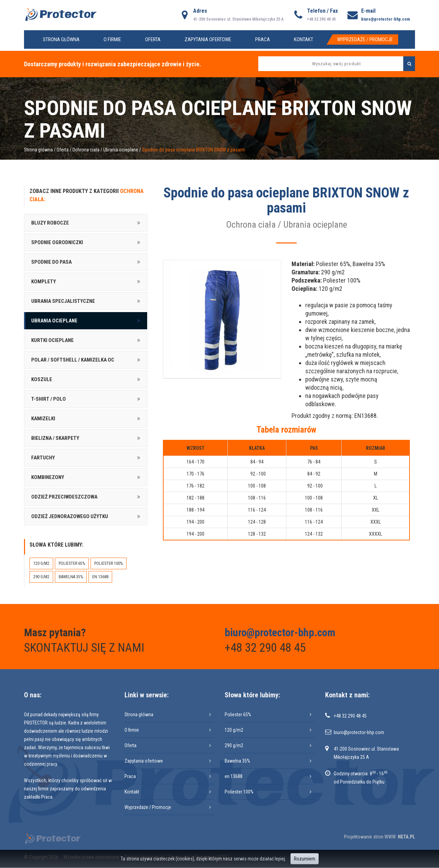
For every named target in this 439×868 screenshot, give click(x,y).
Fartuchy (43, 458)
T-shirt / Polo (49, 399)
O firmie (112, 39)
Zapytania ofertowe (208, 39)
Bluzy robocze (50, 223)
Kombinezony (48, 477)
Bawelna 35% (71, 577)
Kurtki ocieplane (52, 340)
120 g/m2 (41, 563)
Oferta (153, 39)
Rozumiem (305, 859)
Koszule (42, 379)
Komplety (44, 282)
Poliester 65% (72, 563)
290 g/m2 (41, 577)
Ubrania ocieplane (121, 150)
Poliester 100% (109, 563)
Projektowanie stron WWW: (370, 837)
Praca (263, 39)
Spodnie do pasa (51, 262)
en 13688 (100, 577)
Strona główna (61, 39)
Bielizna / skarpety (55, 438)
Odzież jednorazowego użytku (70, 516)
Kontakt (304, 39)
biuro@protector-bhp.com (385, 19)
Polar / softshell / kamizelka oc (73, 360)
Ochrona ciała (86, 150)
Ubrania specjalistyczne (63, 301)
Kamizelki (43, 419)
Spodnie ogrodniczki (57, 242)
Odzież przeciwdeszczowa (64, 497)
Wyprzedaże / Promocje (365, 39)
